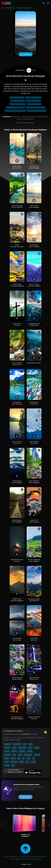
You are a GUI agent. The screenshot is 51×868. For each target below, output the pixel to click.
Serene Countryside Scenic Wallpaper (34, 560)
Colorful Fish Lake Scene (34, 639)
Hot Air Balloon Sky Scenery (34, 442)
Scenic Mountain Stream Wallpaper (34, 482)
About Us (14, 857)
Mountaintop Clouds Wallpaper (17, 482)
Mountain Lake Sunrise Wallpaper (34, 167)
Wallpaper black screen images (35, 107)
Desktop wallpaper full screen (15, 107)
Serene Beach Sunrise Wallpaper (34, 246)
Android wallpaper (18, 738)
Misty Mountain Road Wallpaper (17, 521)
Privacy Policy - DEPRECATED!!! (20, 859)
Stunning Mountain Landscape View (34, 600)
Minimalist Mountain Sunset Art (17, 560)
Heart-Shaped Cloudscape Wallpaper (17, 285)
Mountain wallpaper (24, 8)
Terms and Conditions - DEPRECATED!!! (32, 857)
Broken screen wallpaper (18, 104)
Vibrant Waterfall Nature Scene (34, 678)
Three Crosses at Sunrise (17, 324)
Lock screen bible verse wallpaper (15, 111)
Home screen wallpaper (33, 101)
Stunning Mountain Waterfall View (34, 324)
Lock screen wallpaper (17, 101)
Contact (7, 857)
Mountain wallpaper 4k (17, 97)
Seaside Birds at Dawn (34, 363)
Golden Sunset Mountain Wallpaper (17, 600)
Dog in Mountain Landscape (17, 246)
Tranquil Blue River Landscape (17, 403)
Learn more (25, 797)
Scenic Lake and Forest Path (17, 442)
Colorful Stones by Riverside (34, 403)
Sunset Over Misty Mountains (34, 521)
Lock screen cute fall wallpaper (37, 111)
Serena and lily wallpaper (33, 97)
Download (26, 54)
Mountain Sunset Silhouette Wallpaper (17, 718)
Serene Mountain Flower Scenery (17, 678)
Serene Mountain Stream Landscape (17, 206)
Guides (39, 859)
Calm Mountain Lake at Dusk (17, 639)
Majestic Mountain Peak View (34, 718)
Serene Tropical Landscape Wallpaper (34, 285)
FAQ (33, 859)
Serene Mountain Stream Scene (17, 364)
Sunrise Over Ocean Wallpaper (34, 206)
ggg (31, 70)
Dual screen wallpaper (34, 104)
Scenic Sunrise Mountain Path (17, 167)
